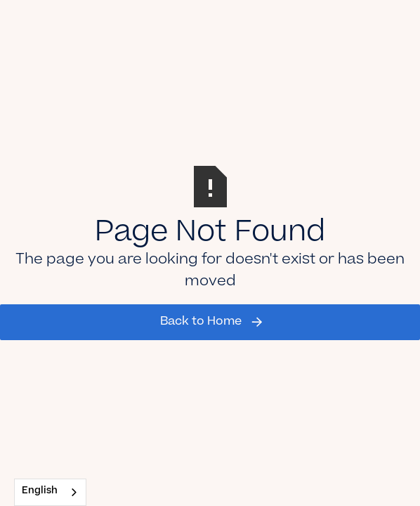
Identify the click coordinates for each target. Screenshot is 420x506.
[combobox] (50, 492)
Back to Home (201, 322)
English (40, 492)
